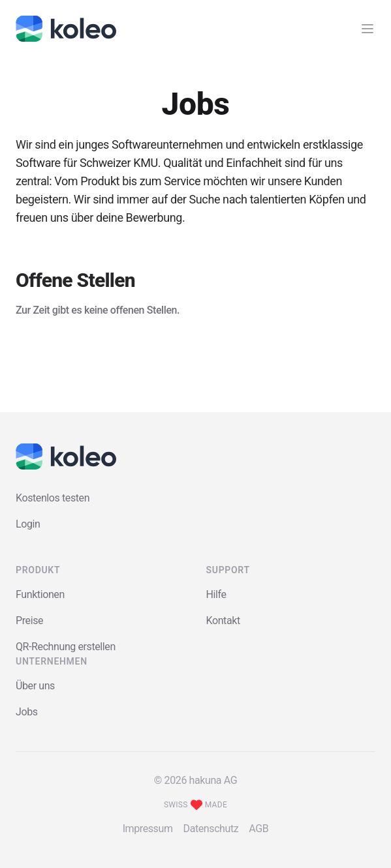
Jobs (27, 712)
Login (28, 524)
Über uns (35, 686)
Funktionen (40, 594)
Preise (29, 621)
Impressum (148, 829)
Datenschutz (211, 829)
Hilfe (216, 594)
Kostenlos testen (53, 498)
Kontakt (223, 621)
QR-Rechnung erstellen (66, 647)
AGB (258, 829)
